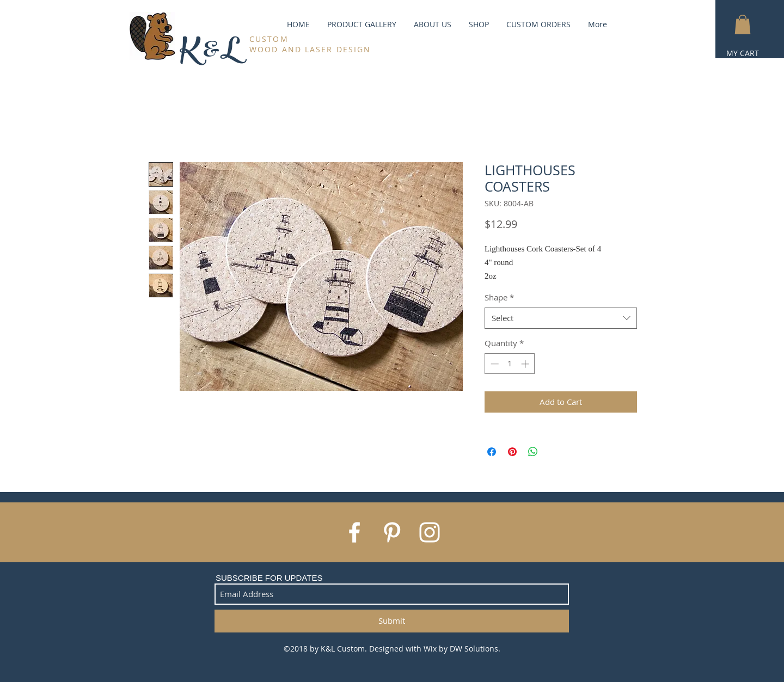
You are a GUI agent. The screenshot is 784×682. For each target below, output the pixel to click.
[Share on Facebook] (492, 452)
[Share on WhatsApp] (533, 452)
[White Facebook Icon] (354, 532)
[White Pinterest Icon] (392, 532)
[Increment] (526, 364)
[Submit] (392, 621)
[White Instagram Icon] (430, 532)
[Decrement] (494, 364)
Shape (499, 297)
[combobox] (561, 318)
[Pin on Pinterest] (512, 452)
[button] (743, 24)
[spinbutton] (510, 364)
